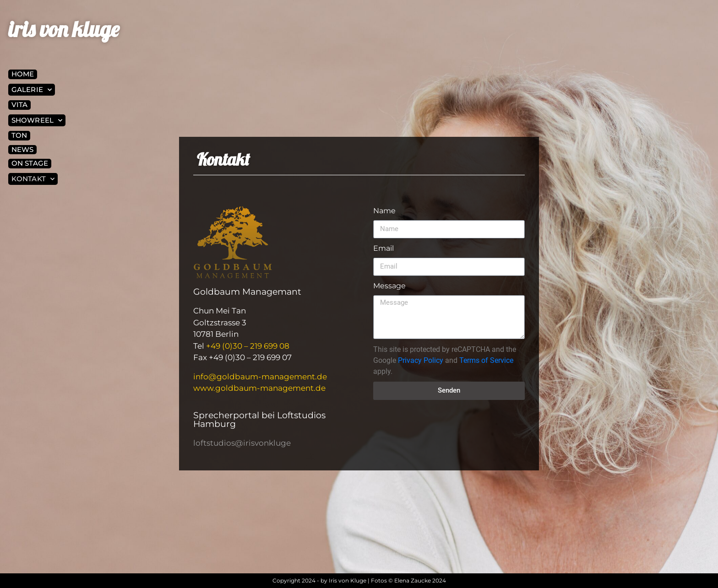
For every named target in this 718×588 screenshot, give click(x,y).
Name (384, 211)
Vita (19, 105)
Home (23, 74)
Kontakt (33, 179)
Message (389, 286)
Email (383, 248)
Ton (19, 135)
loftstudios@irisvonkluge (242, 443)
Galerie (32, 90)
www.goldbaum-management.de (259, 388)
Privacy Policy (421, 360)
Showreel (37, 121)
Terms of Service (486, 360)
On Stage (30, 163)
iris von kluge (64, 29)
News (22, 149)
